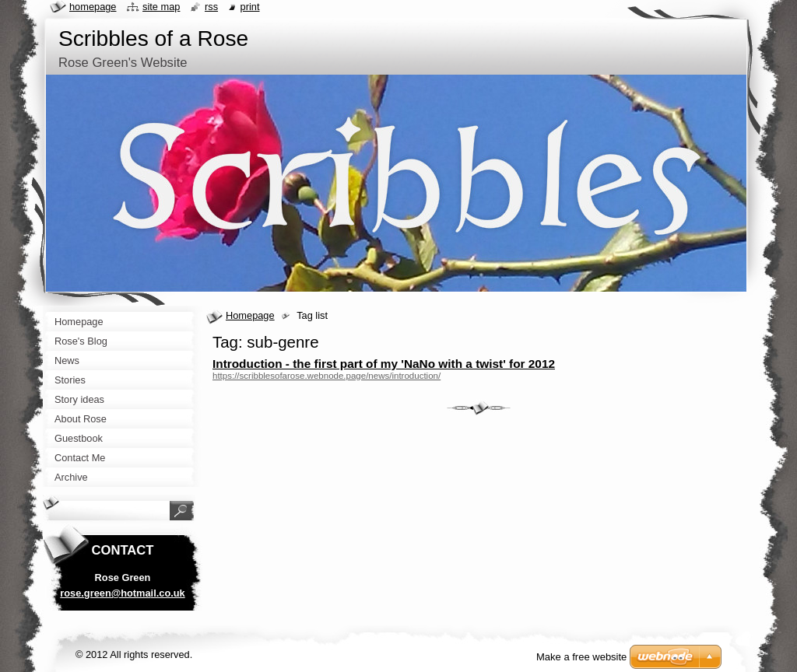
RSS (211, 7)
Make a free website (581, 657)
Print (250, 7)
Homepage (250, 315)
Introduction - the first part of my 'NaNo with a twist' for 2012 (384, 364)
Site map (161, 7)
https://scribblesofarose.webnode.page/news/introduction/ (327, 376)
